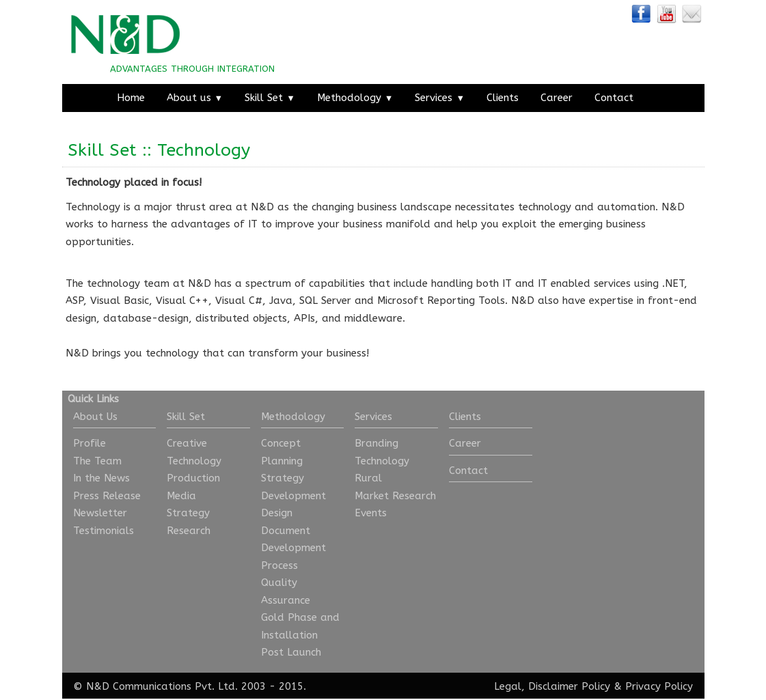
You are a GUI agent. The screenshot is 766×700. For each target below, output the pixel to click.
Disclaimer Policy (569, 686)
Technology (194, 461)
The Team (97, 461)
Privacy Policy (659, 686)
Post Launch (291, 652)
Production (193, 478)
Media (181, 496)
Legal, (509, 686)
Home (131, 98)
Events (371, 513)
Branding (377, 443)
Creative (187, 443)
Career (557, 98)
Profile (90, 443)
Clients (503, 98)
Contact (614, 98)
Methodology (355, 98)
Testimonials (104, 531)
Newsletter (100, 513)
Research (189, 531)
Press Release (107, 496)
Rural (368, 478)
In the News (101, 478)
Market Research (395, 496)
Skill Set (270, 98)
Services (440, 98)
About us (195, 98)
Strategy (188, 513)
